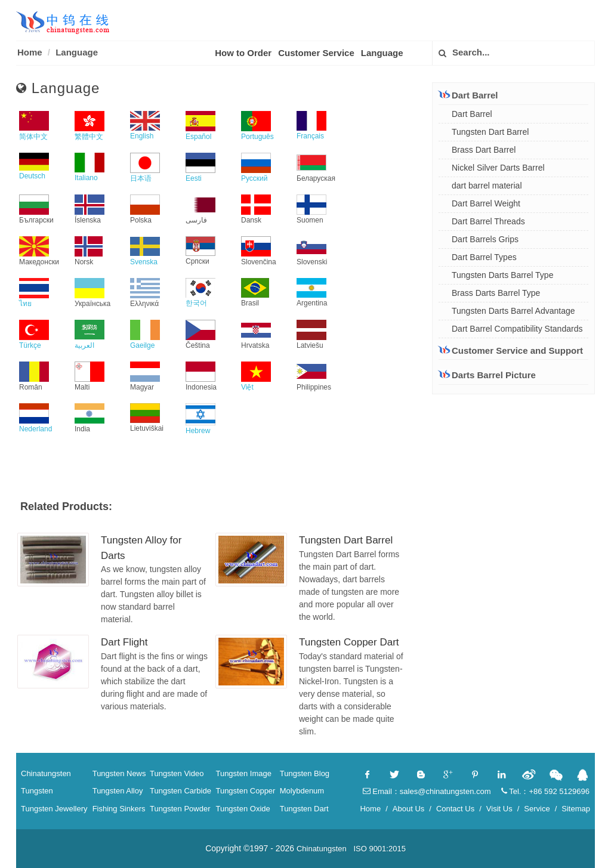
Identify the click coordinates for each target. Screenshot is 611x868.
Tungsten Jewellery (54, 809)
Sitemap (576, 809)
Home (30, 52)
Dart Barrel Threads (488, 221)
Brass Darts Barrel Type (496, 293)
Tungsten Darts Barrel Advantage (513, 311)
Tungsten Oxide (243, 809)
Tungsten (37, 791)
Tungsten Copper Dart (349, 642)
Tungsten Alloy (118, 791)
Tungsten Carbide (180, 791)
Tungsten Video (177, 773)
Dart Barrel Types (484, 257)
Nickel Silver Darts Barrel (498, 168)
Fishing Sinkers (119, 809)
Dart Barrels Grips (485, 239)
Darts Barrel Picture (487, 375)
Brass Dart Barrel (484, 150)
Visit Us (499, 809)
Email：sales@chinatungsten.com (427, 791)
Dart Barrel (468, 95)
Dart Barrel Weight (486, 203)
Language (77, 52)
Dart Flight (124, 642)
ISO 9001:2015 (379, 849)
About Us (408, 809)
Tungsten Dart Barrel (346, 540)
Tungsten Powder (180, 809)
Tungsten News (119, 773)
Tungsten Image (243, 773)
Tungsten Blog (305, 773)
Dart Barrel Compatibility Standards (517, 329)
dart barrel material (487, 186)
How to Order (243, 53)
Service (537, 809)
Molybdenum (302, 791)
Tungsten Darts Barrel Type (502, 275)
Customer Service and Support (511, 350)
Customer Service (316, 53)
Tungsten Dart (304, 809)
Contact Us (455, 809)
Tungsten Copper (245, 791)
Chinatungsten (46, 773)
